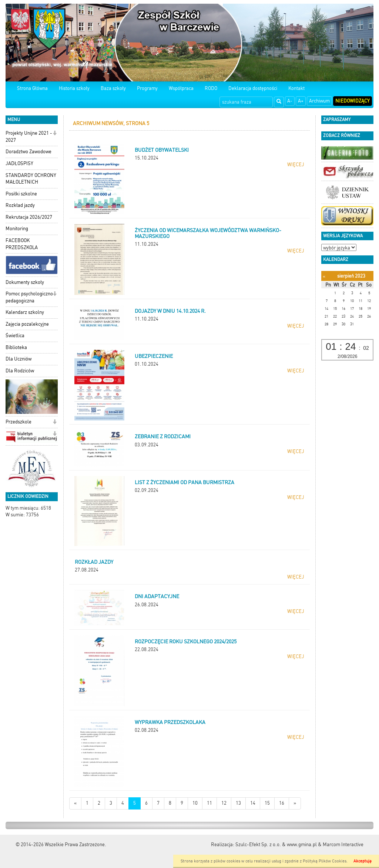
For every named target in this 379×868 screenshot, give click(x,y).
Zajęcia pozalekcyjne (27, 324)
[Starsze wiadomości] (295, 803)
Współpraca (181, 88)
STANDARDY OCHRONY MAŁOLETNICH (31, 179)
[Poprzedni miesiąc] (324, 276)
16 (282, 803)
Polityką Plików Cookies (325, 861)
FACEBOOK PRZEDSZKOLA (22, 244)
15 (267, 803)
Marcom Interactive (343, 844)
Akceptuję (363, 861)
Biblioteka (16, 347)
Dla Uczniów (19, 359)
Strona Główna (32, 88)
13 (238, 803)
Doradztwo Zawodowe (28, 152)
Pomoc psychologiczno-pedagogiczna (30, 297)
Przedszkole (19, 422)
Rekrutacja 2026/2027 (29, 217)
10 (195, 803)
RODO (211, 88)
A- (290, 101)
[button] (55, 134)
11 (209, 803)
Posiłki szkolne (21, 194)
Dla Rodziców (20, 371)
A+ (301, 101)
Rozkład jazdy (20, 205)
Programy (147, 88)
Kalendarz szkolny (25, 312)
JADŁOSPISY (19, 163)
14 (253, 803)
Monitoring (17, 229)
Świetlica (15, 336)
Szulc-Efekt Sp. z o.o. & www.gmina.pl (276, 844)
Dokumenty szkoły (25, 282)
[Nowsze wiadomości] (75, 803)
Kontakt (296, 88)
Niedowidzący (353, 101)
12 (224, 803)
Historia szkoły (74, 88)
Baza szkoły (113, 88)
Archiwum (319, 101)
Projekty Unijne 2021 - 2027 (29, 137)
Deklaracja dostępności (253, 88)
